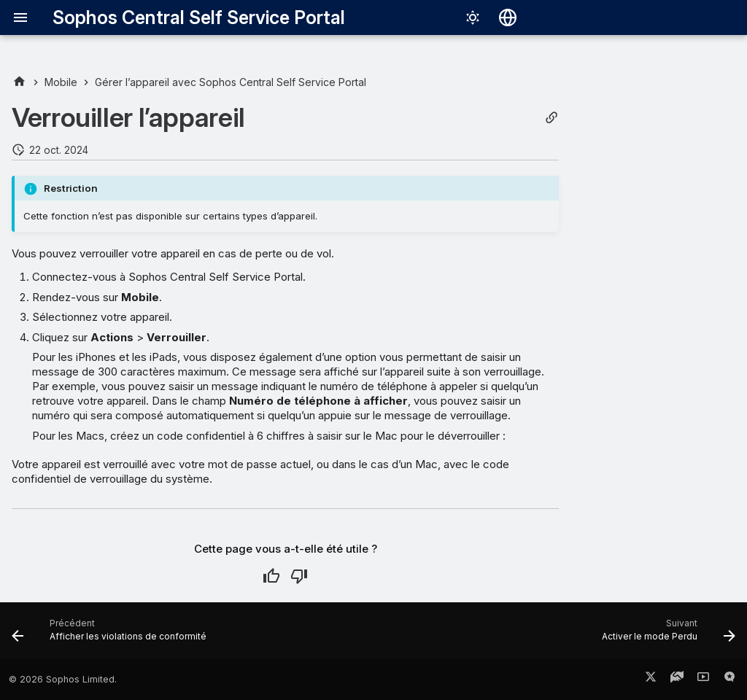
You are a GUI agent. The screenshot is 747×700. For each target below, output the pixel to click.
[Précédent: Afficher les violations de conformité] (112, 635)
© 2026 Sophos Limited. (63, 679)
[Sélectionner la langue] (508, 17)
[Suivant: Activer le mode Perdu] (665, 635)
